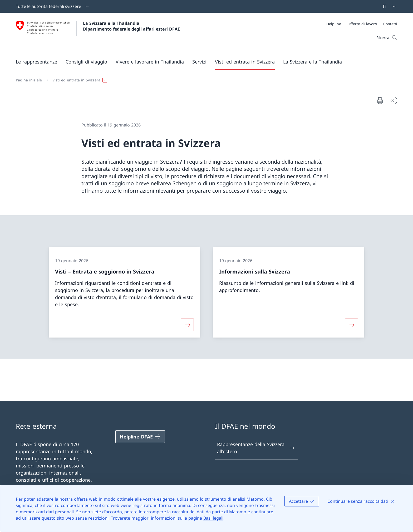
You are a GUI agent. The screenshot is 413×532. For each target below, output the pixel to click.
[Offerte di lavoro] (362, 24)
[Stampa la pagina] (380, 100)
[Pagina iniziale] (29, 80)
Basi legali (213, 518)
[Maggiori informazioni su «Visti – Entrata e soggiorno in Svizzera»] (187, 325)
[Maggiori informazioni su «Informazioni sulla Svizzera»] (352, 325)
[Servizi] (199, 62)
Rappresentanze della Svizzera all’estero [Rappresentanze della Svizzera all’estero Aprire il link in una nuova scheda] (256, 448)
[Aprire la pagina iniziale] (98, 33)
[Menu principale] (202, 62)
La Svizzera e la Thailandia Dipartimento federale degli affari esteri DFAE (131, 26)
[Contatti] (390, 24)
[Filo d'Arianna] (204, 80)
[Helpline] (334, 24)
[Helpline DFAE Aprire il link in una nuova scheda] (140, 437)
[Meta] (362, 24)
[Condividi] (394, 101)
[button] (36, 62)
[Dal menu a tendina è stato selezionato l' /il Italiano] (388, 6)
